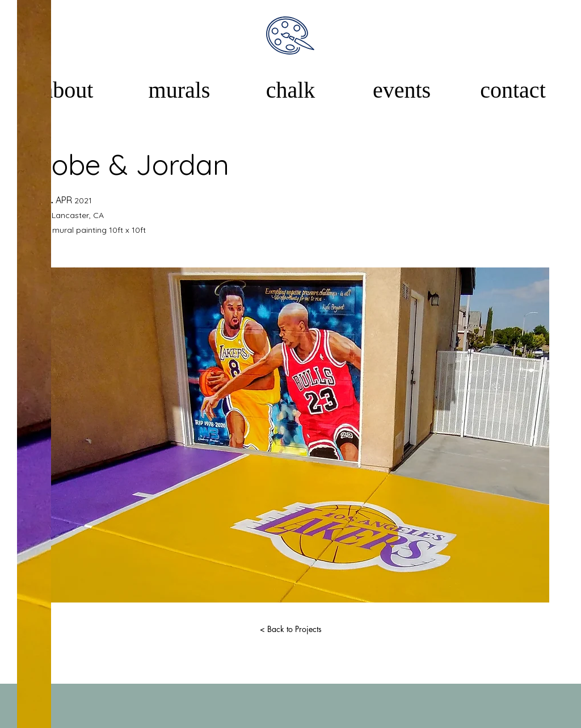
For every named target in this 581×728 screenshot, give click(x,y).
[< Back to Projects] (290, 629)
